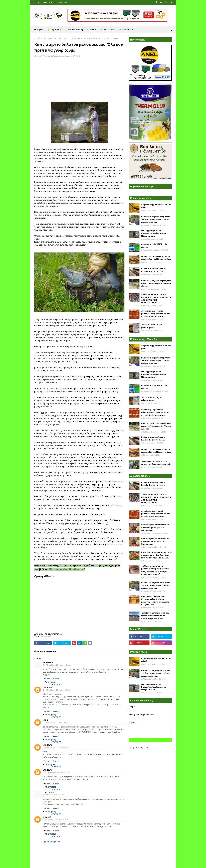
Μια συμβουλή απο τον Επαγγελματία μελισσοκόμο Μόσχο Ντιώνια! (153, 233)
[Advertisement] (79, 82)
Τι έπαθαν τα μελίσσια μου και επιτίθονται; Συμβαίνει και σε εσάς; (156, 463)
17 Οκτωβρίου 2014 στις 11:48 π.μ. (58, 690)
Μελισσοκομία (54, 38)
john (45, 720)
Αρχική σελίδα (40, 38)
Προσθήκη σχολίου (52, 842)
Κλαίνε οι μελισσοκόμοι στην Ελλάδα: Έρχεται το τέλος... (154, 270)
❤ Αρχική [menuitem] (39, 30)
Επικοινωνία (64, 2)
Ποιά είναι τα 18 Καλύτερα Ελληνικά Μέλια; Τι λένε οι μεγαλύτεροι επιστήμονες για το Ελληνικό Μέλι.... (155, 601)
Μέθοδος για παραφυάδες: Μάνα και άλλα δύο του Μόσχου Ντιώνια (156, 258)
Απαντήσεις (50, 682)
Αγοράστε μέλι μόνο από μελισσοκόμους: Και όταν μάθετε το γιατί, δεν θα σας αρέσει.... (155, 314)
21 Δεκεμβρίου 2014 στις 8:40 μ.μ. (58, 772)
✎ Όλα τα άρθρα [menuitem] (108, 30)
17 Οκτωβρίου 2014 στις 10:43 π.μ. (58, 665)
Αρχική (37, 2)
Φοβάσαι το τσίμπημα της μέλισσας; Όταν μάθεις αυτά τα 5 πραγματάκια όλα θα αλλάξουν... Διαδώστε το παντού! (155, 570)
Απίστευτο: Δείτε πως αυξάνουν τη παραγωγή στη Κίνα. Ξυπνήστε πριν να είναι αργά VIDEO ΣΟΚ (156, 555)
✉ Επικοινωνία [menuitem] (126, 30)
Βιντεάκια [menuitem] (92, 30)
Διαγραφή (56, 678)
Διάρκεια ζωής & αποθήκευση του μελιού (156, 206)
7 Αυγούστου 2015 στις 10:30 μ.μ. (57, 820)
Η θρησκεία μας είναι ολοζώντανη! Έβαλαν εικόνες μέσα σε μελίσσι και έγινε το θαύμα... (156, 220)
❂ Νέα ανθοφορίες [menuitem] (74, 30)
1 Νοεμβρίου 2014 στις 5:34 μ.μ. (57, 723)
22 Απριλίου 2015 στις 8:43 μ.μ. (56, 795)
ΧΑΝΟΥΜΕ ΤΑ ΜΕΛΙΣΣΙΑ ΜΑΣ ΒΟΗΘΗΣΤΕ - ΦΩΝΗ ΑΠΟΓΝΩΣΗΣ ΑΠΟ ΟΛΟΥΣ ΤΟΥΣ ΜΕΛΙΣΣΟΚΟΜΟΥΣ (156, 299)
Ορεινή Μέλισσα (43, 56)
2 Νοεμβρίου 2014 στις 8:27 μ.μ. (57, 748)
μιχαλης (47, 817)
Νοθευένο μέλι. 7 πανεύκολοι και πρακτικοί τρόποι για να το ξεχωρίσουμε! (155, 528)
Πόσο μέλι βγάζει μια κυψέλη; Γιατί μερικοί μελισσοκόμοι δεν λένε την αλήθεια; (156, 283)
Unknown (47, 688)
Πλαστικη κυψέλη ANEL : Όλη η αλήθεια (155, 246)
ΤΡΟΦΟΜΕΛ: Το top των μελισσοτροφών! (152, 326)
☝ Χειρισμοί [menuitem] (54, 30)
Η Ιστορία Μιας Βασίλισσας (67, 569)
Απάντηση (47, 678)
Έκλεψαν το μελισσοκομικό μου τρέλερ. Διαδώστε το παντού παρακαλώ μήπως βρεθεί (155, 616)
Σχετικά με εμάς (50, 2)
